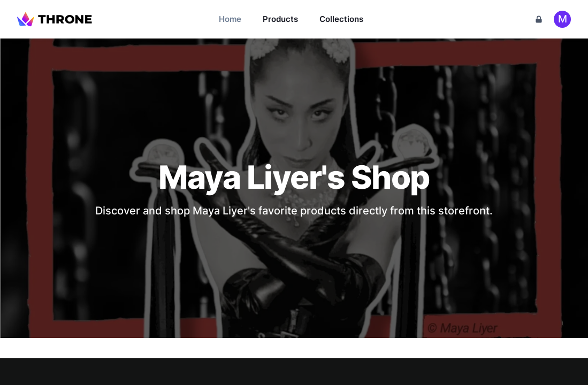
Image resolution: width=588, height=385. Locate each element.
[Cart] (539, 19)
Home (230, 19)
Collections (341, 19)
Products (280, 19)
